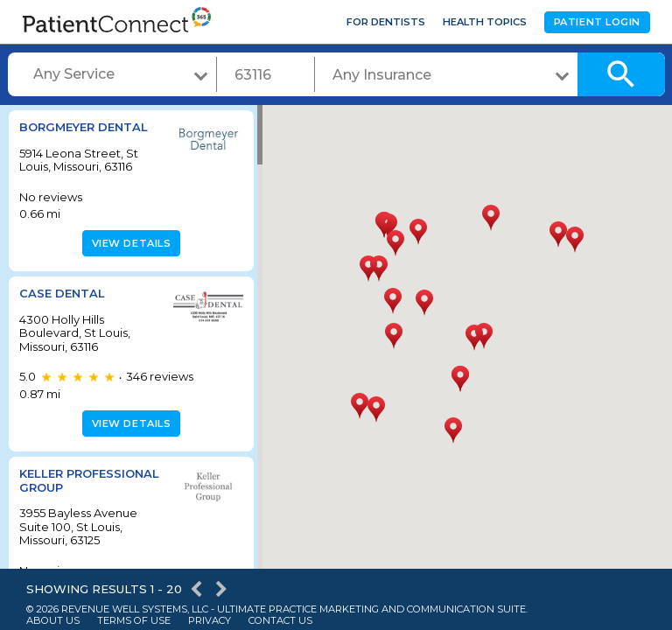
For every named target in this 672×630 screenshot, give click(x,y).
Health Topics (485, 22)
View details (129, 243)
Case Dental (62, 293)
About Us (53, 621)
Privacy (210, 621)
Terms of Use (134, 621)
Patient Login (597, 22)
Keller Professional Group (66, 487)
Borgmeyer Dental (84, 127)
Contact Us (280, 621)
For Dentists (386, 22)
